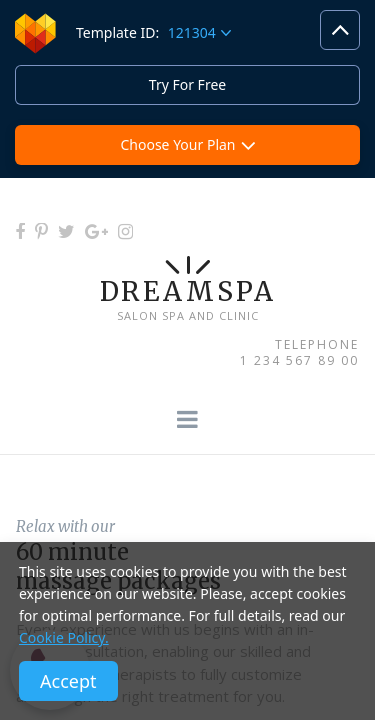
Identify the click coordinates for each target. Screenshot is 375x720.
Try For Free (187, 84)
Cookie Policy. (64, 637)
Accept (68, 681)
